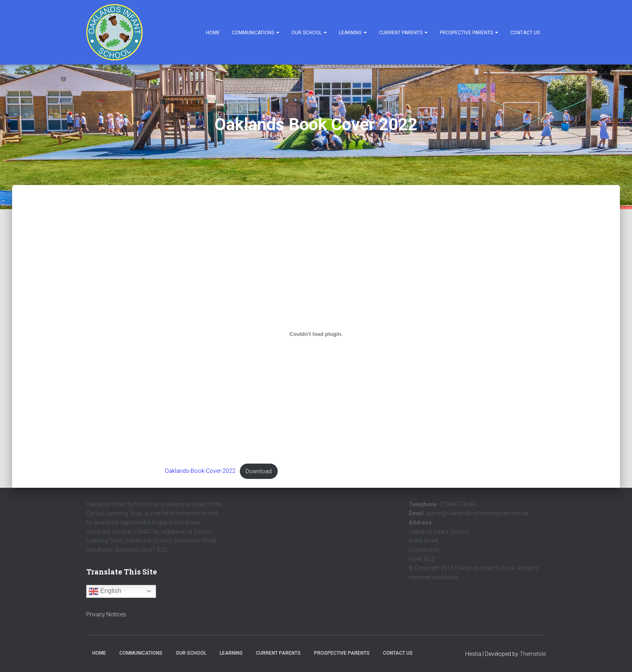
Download (259, 471)
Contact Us (525, 33)
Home (213, 33)
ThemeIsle (533, 654)
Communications (256, 33)
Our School (309, 33)
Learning (353, 33)
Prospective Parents (469, 33)
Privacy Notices (106, 614)
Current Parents (403, 33)
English (105, 591)
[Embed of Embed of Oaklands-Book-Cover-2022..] (316, 334)
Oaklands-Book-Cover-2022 (200, 471)
